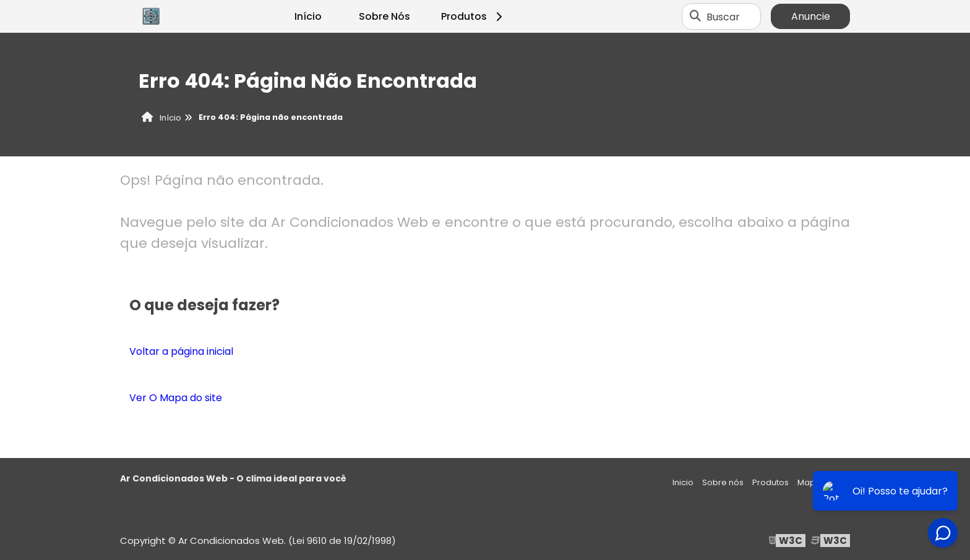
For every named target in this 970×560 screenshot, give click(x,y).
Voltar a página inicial (181, 351)
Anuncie (811, 16)
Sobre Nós (384, 16)
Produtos (474, 16)
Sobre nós (723, 482)
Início (308, 16)
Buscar (723, 16)
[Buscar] (695, 17)
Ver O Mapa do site (176, 398)
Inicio (683, 482)
